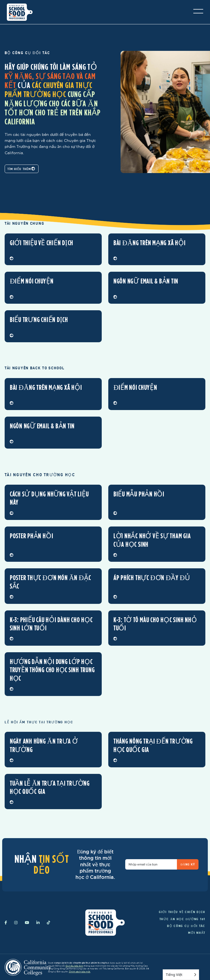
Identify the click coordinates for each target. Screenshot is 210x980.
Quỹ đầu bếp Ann (75, 966)
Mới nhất (197, 933)
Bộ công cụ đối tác (186, 926)
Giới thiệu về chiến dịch (182, 912)
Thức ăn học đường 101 (182, 919)
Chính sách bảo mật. (80, 972)
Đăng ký (188, 864)
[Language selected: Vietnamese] (181, 975)
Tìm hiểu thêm (21, 169)
